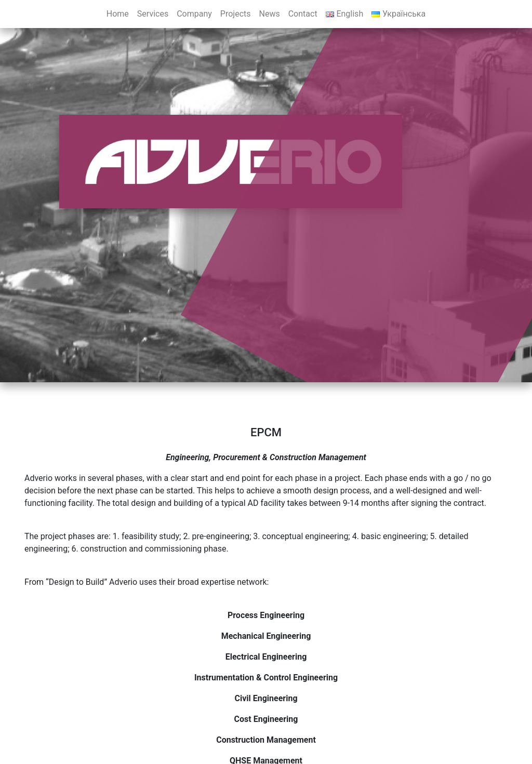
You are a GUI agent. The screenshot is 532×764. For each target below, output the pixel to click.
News (270, 14)
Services (153, 14)
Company (194, 14)
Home (118, 14)
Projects (236, 14)
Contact (303, 14)
